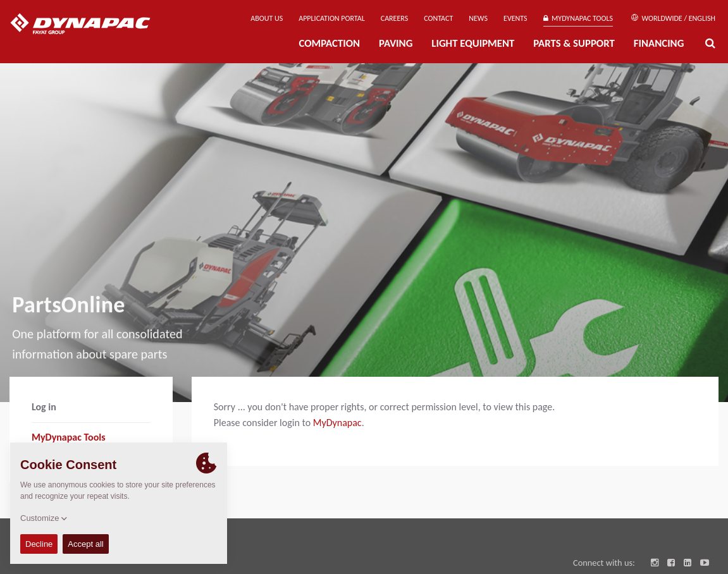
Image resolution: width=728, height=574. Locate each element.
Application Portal (332, 18)
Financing (659, 43)
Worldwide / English (673, 18)
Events (515, 18)
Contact (438, 18)
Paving (396, 43)
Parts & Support (574, 43)
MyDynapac (337, 423)
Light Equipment (473, 43)
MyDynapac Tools (578, 18)
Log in (44, 407)
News (478, 18)
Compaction (329, 43)
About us (267, 18)
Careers (394, 18)
